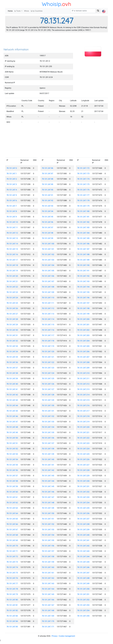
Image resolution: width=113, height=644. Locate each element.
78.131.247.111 (48, 303)
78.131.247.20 (12, 276)
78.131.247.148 (48, 503)
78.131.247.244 (83, 557)
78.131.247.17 (12, 260)
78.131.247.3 (12, 184)
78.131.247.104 (48, 265)
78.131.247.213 (83, 389)
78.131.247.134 (48, 427)
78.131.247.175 (83, 184)
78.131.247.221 (83, 432)
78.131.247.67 (12, 530)
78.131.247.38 (12, 373)
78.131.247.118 (48, 341)
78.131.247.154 (48, 535)
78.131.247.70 (12, 546)
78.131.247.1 (12, 174)
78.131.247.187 (83, 249)
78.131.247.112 (48, 308)
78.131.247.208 (83, 362)
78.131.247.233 (83, 497)
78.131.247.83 (12, 616)
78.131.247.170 (48, 621)
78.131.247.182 (83, 222)
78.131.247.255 (83, 616)
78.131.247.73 (12, 562)
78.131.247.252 (83, 600)
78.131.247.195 (83, 292)
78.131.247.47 (12, 422)
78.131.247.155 (48, 540)
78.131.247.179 (83, 206)
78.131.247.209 (83, 368)
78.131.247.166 (48, 600)
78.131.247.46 (12, 416)
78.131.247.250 (83, 589)
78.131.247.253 (83, 605)
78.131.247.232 (83, 492)
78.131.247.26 (12, 308)
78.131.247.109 (48, 292)
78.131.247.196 (83, 298)
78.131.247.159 (48, 562)
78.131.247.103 (48, 260)
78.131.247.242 (83, 546)
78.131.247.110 (48, 298)
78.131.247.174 (83, 179)
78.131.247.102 (48, 254)
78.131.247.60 (12, 492)
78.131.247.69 (12, 540)
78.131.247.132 (48, 416)
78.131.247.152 (48, 524)
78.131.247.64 (12, 513)
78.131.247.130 (48, 405)
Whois (26, 11)
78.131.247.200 (83, 319)
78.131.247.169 (48, 616)
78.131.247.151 (48, 519)
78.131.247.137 (48, 443)
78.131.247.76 (12, 578)
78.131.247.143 (48, 476)
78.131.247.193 (83, 281)
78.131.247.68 (12, 535)
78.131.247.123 (48, 368)
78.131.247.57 (12, 476)
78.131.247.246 (83, 567)
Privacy (55, 636)
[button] (104, 10)
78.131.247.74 (12, 567)
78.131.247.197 (83, 303)
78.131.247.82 (12, 610)
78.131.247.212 (83, 384)
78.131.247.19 (12, 271)
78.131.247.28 (12, 319)
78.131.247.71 (12, 551)
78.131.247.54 (12, 459)
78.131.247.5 (12, 195)
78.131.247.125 (48, 379)
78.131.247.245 (83, 562)
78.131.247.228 (83, 470)
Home (11, 11)
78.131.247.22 (12, 287)
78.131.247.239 (83, 530)
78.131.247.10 (12, 222)
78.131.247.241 (83, 540)
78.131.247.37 (12, 368)
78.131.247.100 (48, 244)
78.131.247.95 (48, 217)
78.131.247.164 (48, 589)
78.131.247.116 (48, 330)
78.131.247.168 (48, 610)
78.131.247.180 (83, 211)
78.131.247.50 (12, 438)
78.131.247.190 (83, 265)
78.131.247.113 (48, 314)
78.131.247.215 (83, 400)
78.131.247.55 (12, 465)
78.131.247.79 (12, 594)
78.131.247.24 (12, 298)
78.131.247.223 (83, 443)
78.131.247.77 (12, 584)
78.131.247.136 (48, 438)
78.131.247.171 (48, 627)
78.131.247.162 (48, 578)
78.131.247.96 (48, 222)
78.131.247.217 (83, 411)
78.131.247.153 (48, 530)
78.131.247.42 (12, 395)
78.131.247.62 (12, 503)
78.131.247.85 (12, 627)
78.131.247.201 (83, 325)
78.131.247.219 (83, 422)
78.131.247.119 (48, 346)
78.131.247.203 (83, 335)
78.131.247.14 (12, 244)
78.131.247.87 (48, 174)
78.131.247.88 (48, 179)
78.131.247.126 (48, 384)
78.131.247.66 (12, 524)
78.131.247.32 (12, 341)
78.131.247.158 (48, 557)
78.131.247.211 (83, 379)
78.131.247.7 (12, 206)
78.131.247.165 (48, 594)
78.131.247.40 (12, 384)
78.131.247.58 (12, 481)
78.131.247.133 (48, 422)
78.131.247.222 (83, 438)
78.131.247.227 (83, 465)
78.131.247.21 (12, 281)
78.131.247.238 (83, 524)
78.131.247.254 (83, 610)
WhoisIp (51, 4)
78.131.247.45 (12, 411)
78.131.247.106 (48, 276)
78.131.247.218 (83, 416)
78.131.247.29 (12, 325)
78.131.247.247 (83, 573)
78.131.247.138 (48, 449)
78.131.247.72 (12, 557)
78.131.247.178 (83, 201)
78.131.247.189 (83, 260)
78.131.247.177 (83, 195)
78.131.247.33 (12, 346)
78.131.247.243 (83, 551)
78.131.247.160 (48, 567)
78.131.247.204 (83, 341)
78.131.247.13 (12, 238)
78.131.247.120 (48, 352)
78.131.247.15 (12, 249)
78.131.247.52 (12, 449)
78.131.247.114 (48, 319)
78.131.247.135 (48, 432)
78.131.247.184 (83, 233)
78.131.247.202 (83, 330)
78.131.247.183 (83, 227)
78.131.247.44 (12, 405)
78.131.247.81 (12, 605)
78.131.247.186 (83, 244)
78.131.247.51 (12, 443)
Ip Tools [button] (18, 11)
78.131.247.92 (48, 201)
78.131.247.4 (12, 190)
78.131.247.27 (12, 314)
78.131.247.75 (12, 573)
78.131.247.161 (48, 573)
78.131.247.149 (48, 508)
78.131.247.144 (48, 481)
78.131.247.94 (48, 211)
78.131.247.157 (48, 551)
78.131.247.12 (12, 233)
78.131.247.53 (12, 454)
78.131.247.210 (83, 373)
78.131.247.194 (83, 287)
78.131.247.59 (12, 486)
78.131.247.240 (83, 535)
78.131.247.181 (83, 217)
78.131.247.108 (48, 287)
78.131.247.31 (12, 335)
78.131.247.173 (83, 174)
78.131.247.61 (12, 497)
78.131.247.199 (83, 314)
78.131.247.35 (12, 357)
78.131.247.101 (48, 249)
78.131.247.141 (48, 465)
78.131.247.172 (83, 168)
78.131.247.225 (83, 454)
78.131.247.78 (12, 589)
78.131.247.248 (83, 578)
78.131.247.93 (48, 206)
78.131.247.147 (48, 497)
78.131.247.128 (48, 395)
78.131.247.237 (83, 519)
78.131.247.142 (48, 470)
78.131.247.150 (48, 513)
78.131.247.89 (48, 184)
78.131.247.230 (83, 481)
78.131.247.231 (83, 486)
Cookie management (67, 636)
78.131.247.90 (48, 190)
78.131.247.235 (83, 508)
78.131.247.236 (83, 513)
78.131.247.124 (48, 373)
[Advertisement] (56, 41)
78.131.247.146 (48, 492)
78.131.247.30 (12, 330)
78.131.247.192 (83, 276)
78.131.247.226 (83, 459)
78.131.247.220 (83, 427)
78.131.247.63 (12, 508)
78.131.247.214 (83, 395)
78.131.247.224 (83, 449)
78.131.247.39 (12, 379)
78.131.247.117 (48, 335)
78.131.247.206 (83, 352)
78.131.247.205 (83, 346)
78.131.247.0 (12, 168)
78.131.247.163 (48, 584)
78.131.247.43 (12, 400)
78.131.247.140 (48, 459)
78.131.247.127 (48, 389)
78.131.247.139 (48, 454)
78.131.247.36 (12, 362)
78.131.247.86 (48, 168)
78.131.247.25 (12, 303)
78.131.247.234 (83, 503)
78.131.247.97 (48, 227)
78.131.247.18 (12, 265)
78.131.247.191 (83, 271)
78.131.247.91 (48, 195)
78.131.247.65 (12, 519)
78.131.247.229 (83, 476)
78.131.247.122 (48, 362)
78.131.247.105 (48, 271)
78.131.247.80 (12, 600)
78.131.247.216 (83, 405)
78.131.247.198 (83, 308)
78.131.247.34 (12, 352)
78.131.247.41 (12, 389)
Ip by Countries (37, 11)
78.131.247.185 (83, 238)
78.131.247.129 (48, 400)
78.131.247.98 (48, 233)
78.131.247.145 (48, 486)
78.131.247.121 (48, 357)
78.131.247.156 (48, 546)
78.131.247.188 (83, 254)
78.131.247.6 (12, 201)
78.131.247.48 (12, 427)
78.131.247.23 (12, 292)
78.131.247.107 (48, 281)
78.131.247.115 (48, 325)
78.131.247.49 (12, 432)
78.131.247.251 (83, 594)
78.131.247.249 (83, 584)
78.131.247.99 (48, 238)
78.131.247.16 (12, 254)
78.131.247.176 (83, 190)
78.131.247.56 (12, 470)
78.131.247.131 (48, 411)
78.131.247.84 (12, 621)
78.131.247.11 (12, 227)
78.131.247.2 (12, 179)
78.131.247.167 (48, 605)
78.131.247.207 (83, 357)
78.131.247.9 (12, 217)
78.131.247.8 (12, 211)
